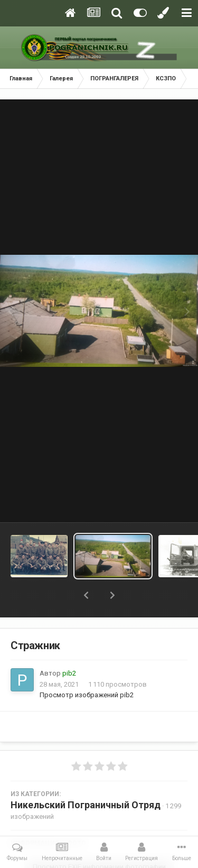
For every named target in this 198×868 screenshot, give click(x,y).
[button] (86, 595)
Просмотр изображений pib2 (87, 695)
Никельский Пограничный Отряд (86, 805)
